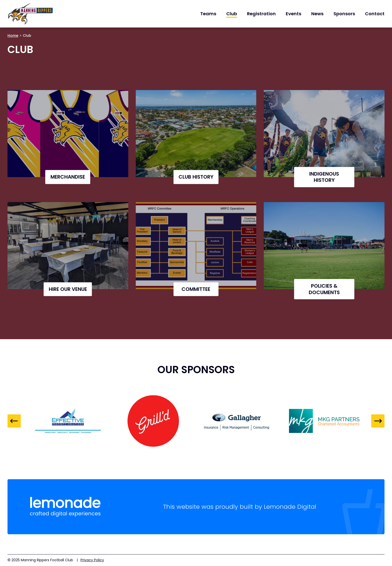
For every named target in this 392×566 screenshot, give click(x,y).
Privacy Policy (92, 560)
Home (13, 36)
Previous (14, 421)
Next (378, 421)
